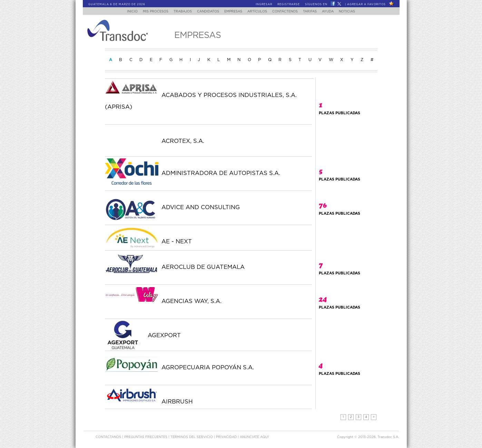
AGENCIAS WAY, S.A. (191, 301)
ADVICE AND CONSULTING (201, 207)
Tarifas (316, 12)
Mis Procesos (149, 12)
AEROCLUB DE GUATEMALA (203, 267)
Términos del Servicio (192, 437)
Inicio (124, 12)
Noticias (356, 12)
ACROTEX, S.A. (183, 141)
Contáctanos (109, 437)
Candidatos (206, 12)
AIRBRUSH (177, 402)
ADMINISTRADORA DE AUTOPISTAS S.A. (221, 173)
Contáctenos (289, 12)
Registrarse (289, 4)
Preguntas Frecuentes (146, 437)
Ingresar (264, 4)
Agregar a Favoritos (366, 4)
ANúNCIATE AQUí (254, 437)
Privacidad (227, 437)
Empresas (233, 12)
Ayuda (336, 12)
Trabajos (178, 12)
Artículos (259, 12)
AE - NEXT (177, 242)
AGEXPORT (164, 335)
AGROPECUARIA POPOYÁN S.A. (208, 368)
